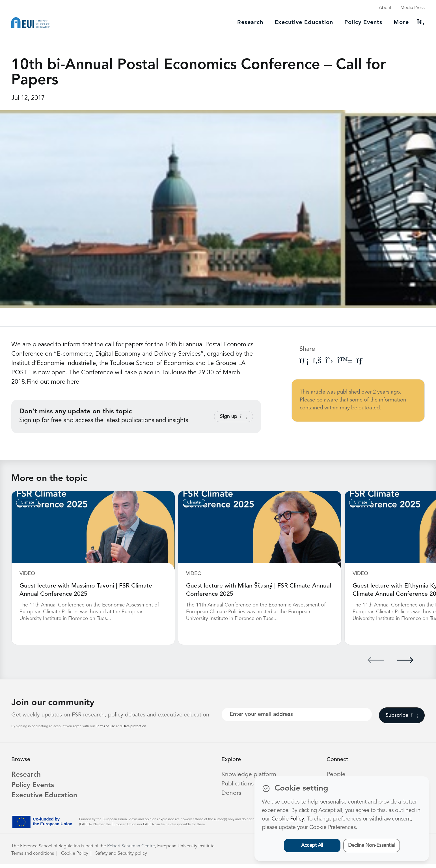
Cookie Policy (75, 858)
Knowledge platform (249, 774)
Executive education (304, 23)
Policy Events (363, 23)
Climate (27, 502)
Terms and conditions (33, 858)
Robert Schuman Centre (131, 850)
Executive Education (49, 799)
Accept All (312, 845)
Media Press (413, 8)
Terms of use (106, 726)
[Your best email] (297, 714)
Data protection (134, 726)
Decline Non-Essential (371, 845)
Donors (231, 793)
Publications (238, 783)
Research (250, 23)
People (336, 774)
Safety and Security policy (121, 858)
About (385, 8)
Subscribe (402, 715)
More (401, 23)
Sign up (234, 416)
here (73, 382)
